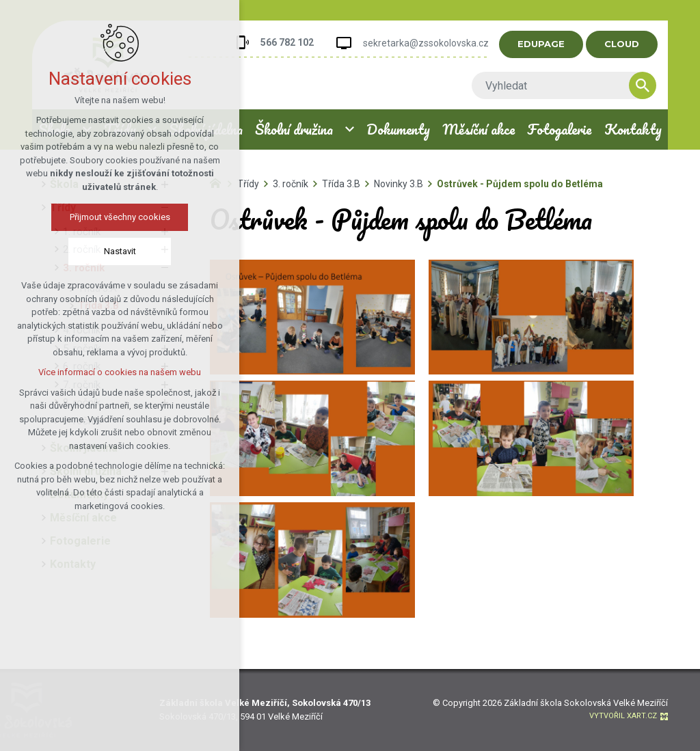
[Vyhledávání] (648, 85)
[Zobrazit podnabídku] (350, 129)
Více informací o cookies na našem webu (120, 372)
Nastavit (120, 251)
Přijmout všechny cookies (120, 217)
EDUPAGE (547, 44)
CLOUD (627, 44)
